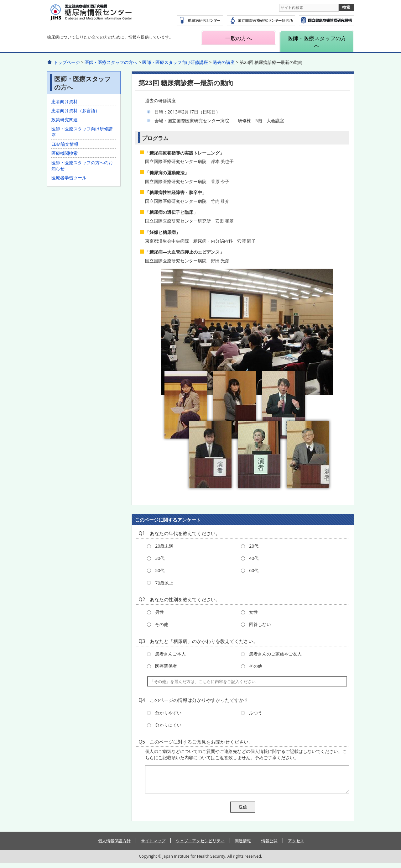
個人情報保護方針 (114, 845)
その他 (162, 624)
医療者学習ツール (69, 178)
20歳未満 (164, 546)
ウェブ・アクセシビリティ (200, 845)
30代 (160, 558)
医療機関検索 (65, 153)
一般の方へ (239, 38)
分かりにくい (168, 725)
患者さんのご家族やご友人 (275, 654)
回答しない (260, 624)
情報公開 (269, 845)
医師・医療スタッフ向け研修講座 (175, 62)
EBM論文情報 (65, 144)
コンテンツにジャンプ (0, 0)
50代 (160, 570)
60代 (254, 570)
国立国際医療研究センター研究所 (261, 20)
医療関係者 (166, 666)
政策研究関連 (65, 120)
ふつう (256, 713)
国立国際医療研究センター (326, 20)
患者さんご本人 (170, 654)
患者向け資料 (65, 101)
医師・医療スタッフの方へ (317, 42)
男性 (159, 612)
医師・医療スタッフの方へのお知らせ (82, 166)
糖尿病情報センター (107, 16)
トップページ (67, 62)
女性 (253, 612)
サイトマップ (153, 845)
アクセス (296, 845)
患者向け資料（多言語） (76, 110)
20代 (254, 546)
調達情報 (243, 845)
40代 (254, 558)
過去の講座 (224, 62)
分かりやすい (168, 713)
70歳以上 (164, 583)
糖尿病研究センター (200, 20)
